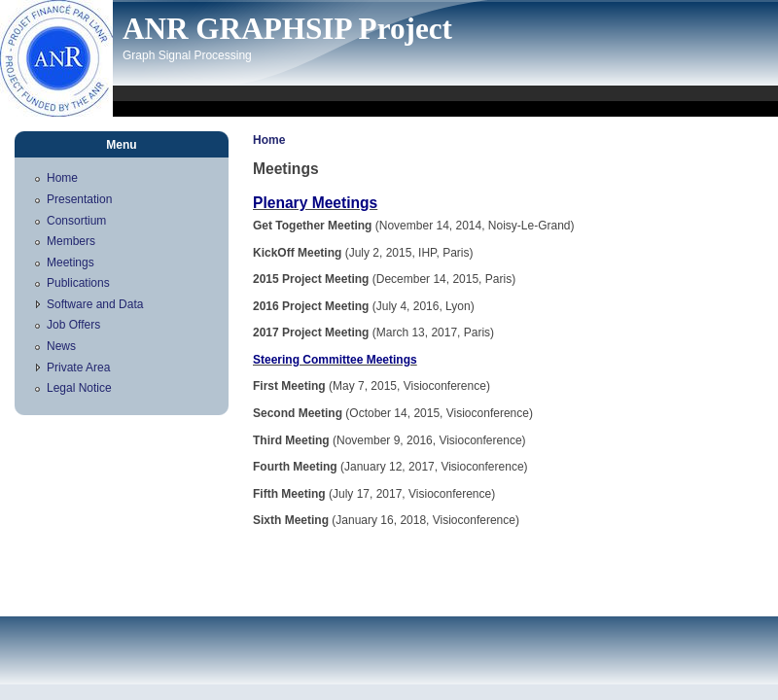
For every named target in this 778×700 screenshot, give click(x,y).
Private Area (78, 367)
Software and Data (95, 304)
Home (269, 140)
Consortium (76, 221)
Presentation (79, 199)
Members (71, 241)
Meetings (71, 262)
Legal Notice (79, 388)
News (61, 346)
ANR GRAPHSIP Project (287, 29)
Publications (78, 283)
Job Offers (73, 325)
